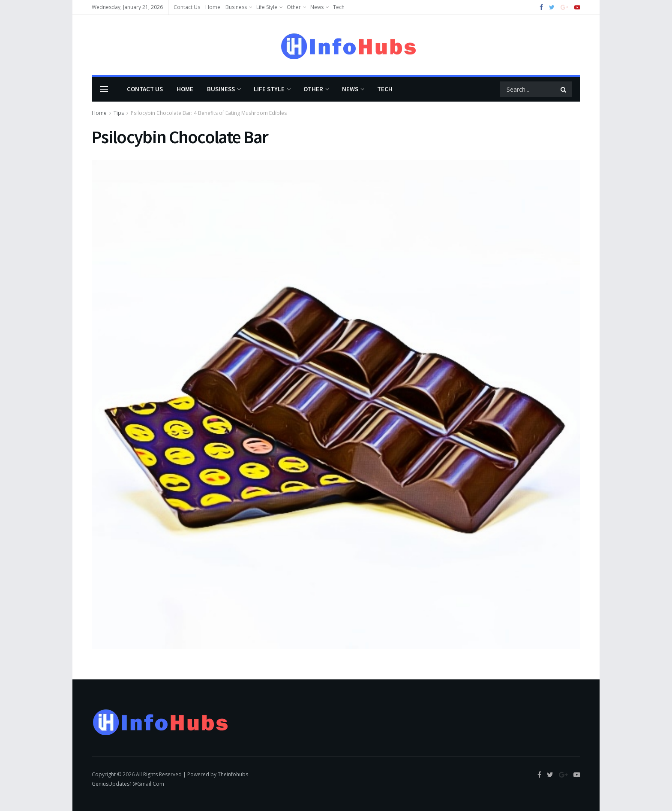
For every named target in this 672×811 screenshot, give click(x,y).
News (317, 7)
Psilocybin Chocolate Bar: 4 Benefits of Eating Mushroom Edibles (209, 113)
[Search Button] (564, 89)
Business (236, 7)
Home (213, 7)
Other (294, 7)
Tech (339, 7)
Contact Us (187, 7)
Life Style (267, 7)
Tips (119, 113)
